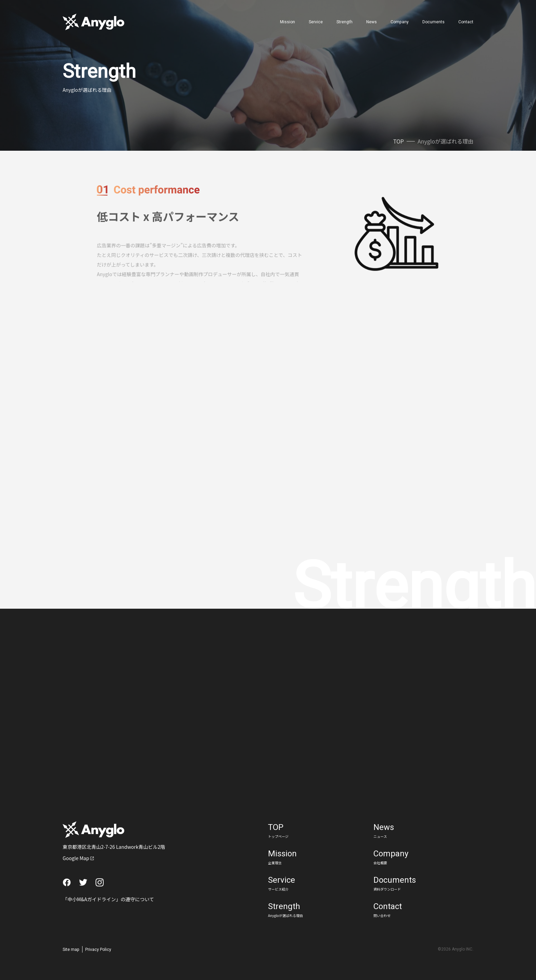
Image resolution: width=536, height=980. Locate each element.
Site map (71, 950)
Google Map (76, 858)
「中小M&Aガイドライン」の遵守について (108, 899)
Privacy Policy (98, 950)
